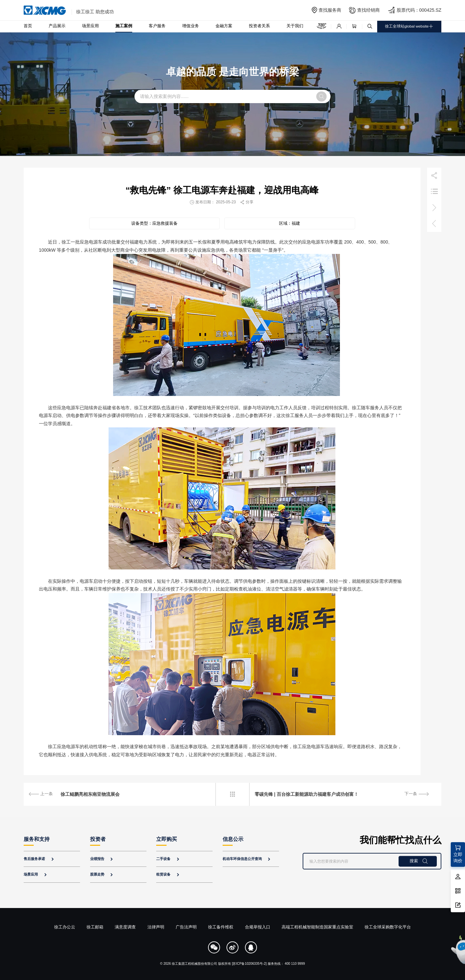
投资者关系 (259, 26)
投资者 (98, 839)
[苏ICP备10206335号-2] (249, 964)
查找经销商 (368, 10)
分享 (247, 202)
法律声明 (156, 927)
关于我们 (295, 26)
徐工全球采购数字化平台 (388, 927)
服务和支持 (37, 839)
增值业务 (191, 26)
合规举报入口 (258, 927)
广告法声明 (186, 927)
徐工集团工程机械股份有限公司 (194, 964)
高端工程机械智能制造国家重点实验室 (317, 927)
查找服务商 (330, 10)
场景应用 (90, 26)
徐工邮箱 (95, 927)
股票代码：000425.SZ (419, 10)
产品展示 (57, 26)
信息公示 (233, 839)
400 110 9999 (295, 964)
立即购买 (167, 839)
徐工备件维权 (221, 927)
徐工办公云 (65, 927)
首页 (28, 26)
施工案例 (124, 26)
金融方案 (224, 26)
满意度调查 (125, 927)
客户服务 (157, 26)
